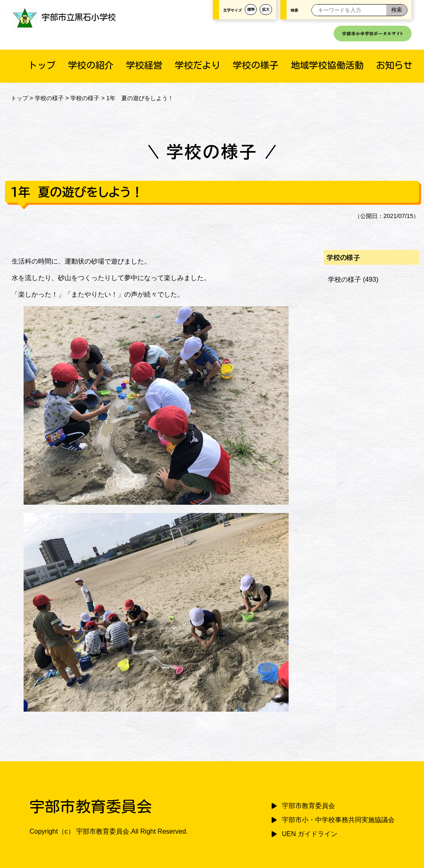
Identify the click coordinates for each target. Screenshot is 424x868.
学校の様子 (255, 65)
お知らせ (394, 65)
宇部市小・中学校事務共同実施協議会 (338, 820)
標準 (251, 10)
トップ (42, 65)
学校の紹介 (91, 65)
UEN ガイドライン (310, 834)
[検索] (397, 10)
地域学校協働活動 (327, 65)
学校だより (198, 65)
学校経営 (144, 65)
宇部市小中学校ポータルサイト (373, 34)
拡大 (266, 10)
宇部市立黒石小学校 (64, 17)
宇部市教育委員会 (308, 806)
